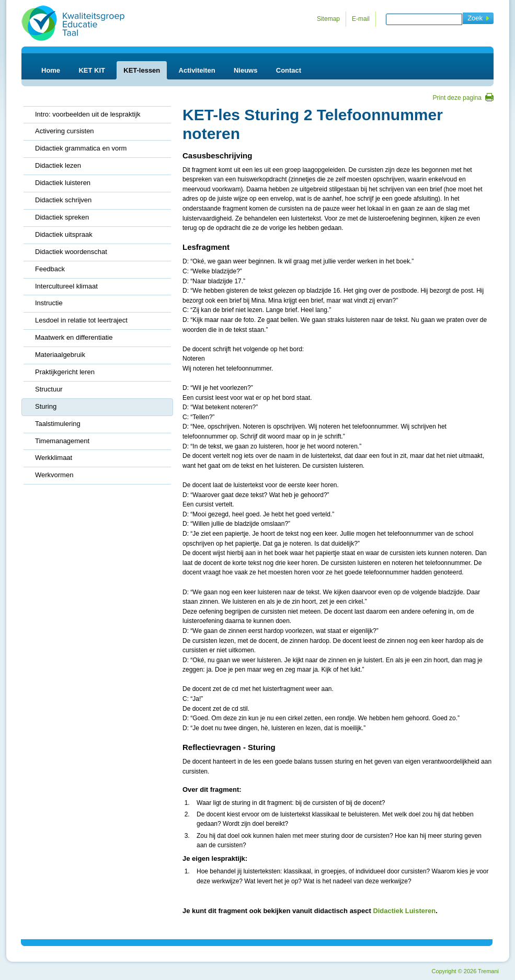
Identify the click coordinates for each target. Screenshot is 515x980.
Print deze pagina (457, 98)
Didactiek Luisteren (404, 911)
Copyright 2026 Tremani (465, 971)
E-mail (361, 19)
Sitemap (328, 19)
